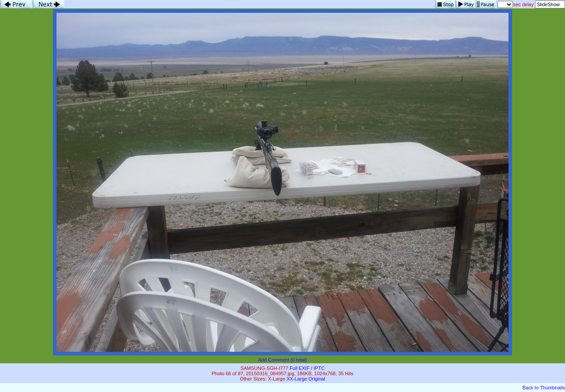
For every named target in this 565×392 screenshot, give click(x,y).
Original (317, 379)
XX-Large (297, 379)
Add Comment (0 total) (283, 360)
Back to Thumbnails (544, 388)
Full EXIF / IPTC (307, 368)
